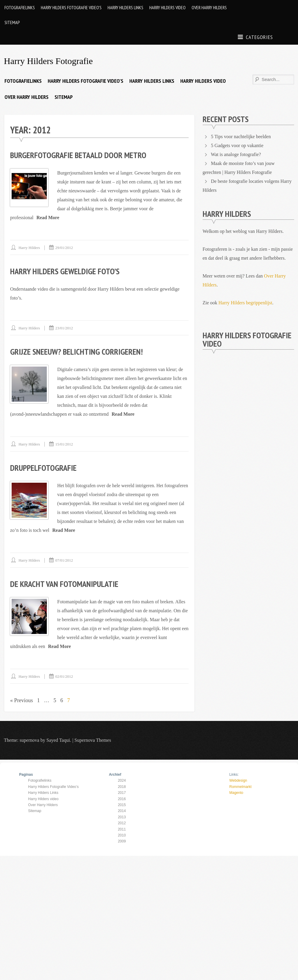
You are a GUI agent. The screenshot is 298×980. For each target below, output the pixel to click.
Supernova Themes (93, 740)
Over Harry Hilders (209, 7)
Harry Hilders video (167, 7)
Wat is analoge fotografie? (236, 154)
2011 (122, 829)
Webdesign (238, 780)
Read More (48, 218)
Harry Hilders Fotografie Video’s (71, 7)
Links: (234, 775)
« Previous (22, 700)
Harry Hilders (29, 248)
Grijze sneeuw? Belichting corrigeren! (76, 352)
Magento (236, 793)
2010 (122, 835)
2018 (122, 787)
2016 (122, 799)
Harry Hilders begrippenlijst (245, 303)
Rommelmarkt (240, 787)
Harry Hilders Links (125, 7)
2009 (122, 841)
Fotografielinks (20, 7)
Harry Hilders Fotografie (48, 61)
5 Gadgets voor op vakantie (237, 145)
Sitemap (12, 22)
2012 (122, 823)
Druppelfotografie (43, 468)
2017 (122, 793)
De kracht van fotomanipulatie (64, 584)
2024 (122, 780)
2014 (122, 811)
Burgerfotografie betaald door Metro (78, 155)
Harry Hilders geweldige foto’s (65, 271)
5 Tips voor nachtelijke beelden (241, 137)
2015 (122, 805)
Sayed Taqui (58, 740)
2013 (122, 817)
